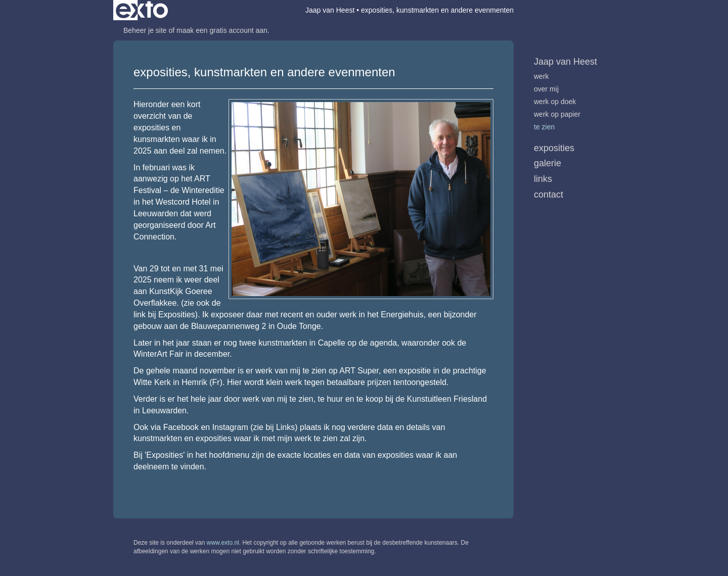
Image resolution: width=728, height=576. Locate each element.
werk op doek (555, 102)
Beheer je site (145, 30)
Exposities (554, 148)
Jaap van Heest (330, 10)
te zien (544, 127)
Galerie (548, 163)
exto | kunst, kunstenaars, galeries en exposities (142, 10)
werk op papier (557, 114)
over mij (546, 89)
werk (541, 76)
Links (543, 179)
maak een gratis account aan (222, 30)
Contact (549, 195)
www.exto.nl (223, 543)
